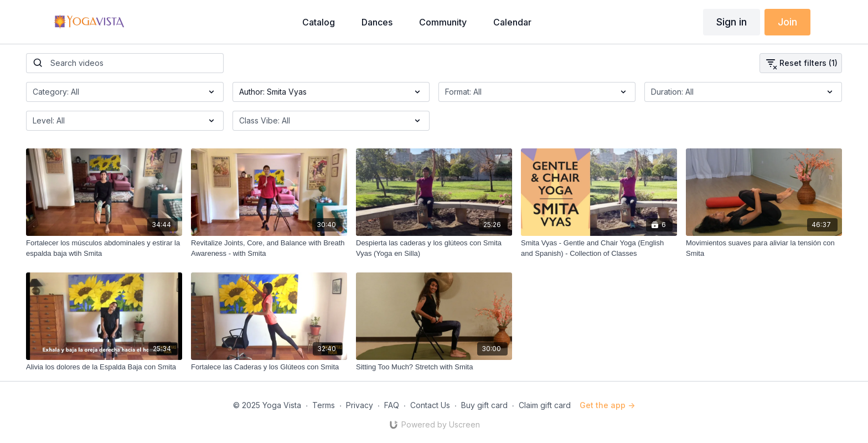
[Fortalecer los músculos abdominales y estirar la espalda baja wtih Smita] (104, 248)
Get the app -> (607, 405)
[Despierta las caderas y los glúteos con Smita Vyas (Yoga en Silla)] (434, 248)
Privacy (360, 405)
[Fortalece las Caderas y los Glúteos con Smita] (269, 367)
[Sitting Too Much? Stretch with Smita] (434, 367)
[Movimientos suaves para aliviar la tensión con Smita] (764, 248)
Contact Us (430, 405)
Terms (324, 405)
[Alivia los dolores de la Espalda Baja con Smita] (104, 367)
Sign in (732, 22)
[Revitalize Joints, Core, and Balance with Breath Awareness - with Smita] (269, 248)
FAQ (392, 405)
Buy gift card (484, 405)
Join (787, 22)
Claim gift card (545, 405)
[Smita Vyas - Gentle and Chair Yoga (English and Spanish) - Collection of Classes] (599, 248)
